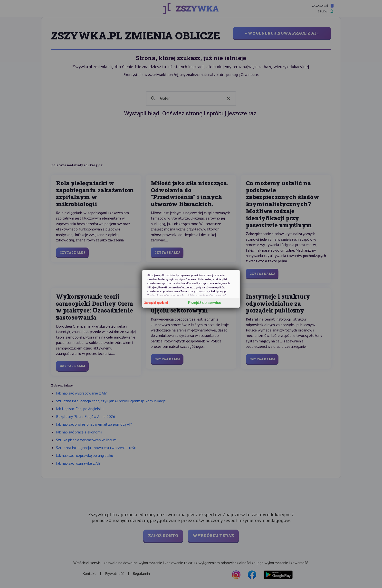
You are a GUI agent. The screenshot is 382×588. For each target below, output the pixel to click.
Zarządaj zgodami (156, 303)
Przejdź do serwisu (205, 303)
